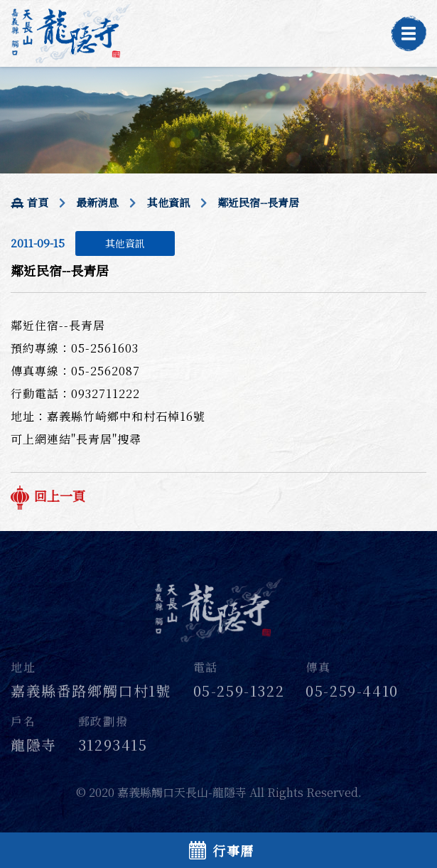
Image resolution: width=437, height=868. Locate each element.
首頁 (29, 202)
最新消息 (97, 202)
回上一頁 (48, 495)
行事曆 (222, 850)
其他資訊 (168, 202)
